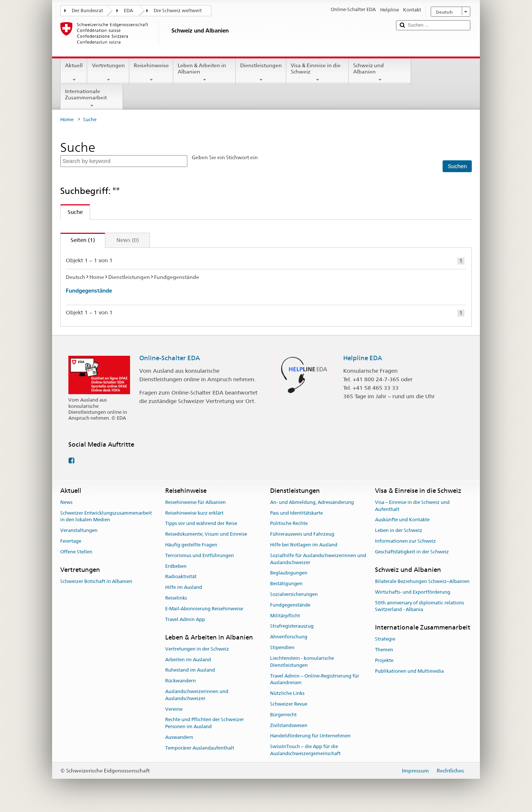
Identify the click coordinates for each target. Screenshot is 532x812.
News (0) (128, 240)
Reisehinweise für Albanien (195, 502)
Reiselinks (176, 598)
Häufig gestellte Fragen (191, 545)
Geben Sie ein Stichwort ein (225, 157)
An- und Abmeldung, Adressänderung (312, 502)
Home (67, 120)
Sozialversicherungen (294, 594)
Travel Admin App (185, 619)
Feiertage (71, 541)
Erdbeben (176, 566)
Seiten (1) (78, 240)
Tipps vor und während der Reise (201, 524)
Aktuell (74, 72)
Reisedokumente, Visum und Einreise (206, 534)
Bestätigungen (286, 584)
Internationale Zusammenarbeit (92, 98)
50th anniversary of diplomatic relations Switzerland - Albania (420, 606)
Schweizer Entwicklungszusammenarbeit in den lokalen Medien (106, 516)
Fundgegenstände (89, 291)
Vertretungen (108, 72)
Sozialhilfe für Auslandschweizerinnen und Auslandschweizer (318, 559)
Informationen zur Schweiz (405, 541)
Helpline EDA (363, 358)
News (66, 502)
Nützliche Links (287, 693)
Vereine (174, 709)
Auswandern (179, 737)
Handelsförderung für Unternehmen (310, 736)
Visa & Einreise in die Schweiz (318, 72)
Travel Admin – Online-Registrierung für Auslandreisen (315, 679)
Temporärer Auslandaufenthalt (200, 748)
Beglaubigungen (289, 573)
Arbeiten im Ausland (188, 660)
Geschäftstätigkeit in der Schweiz (412, 552)
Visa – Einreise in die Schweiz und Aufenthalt (412, 506)
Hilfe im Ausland (184, 588)
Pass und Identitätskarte (296, 513)
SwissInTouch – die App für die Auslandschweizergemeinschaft (305, 750)
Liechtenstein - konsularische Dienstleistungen (302, 662)
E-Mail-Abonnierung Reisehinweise (204, 609)
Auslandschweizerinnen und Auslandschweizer (197, 695)
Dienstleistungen (261, 72)
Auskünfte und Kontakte (402, 520)
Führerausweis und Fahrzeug (302, 534)
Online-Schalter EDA (170, 358)
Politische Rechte (289, 524)
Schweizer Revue (289, 704)
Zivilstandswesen (289, 725)
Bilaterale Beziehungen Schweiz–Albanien (422, 581)
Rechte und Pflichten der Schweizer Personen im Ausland (204, 723)
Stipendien (282, 647)
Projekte (384, 660)
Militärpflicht (285, 616)
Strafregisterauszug (292, 626)
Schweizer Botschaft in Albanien (96, 581)
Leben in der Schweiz (399, 530)
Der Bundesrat (87, 11)
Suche (72, 212)
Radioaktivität (181, 577)
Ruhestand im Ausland (190, 670)
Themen (384, 650)
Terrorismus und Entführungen (199, 555)
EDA (128, 11)
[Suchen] (457, 166)
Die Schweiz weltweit (178, 11)
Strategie (385, 639)
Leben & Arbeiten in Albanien (204, 72)
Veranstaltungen (79, 530)
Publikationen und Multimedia (409, 671)
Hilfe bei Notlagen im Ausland (304, 545)
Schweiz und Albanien (380, 72)
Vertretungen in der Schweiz (197, 649)
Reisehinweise (151, 72)
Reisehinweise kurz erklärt (194, 513)
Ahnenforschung (289, 637)
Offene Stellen (76, 552)
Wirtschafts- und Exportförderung (413, 592)
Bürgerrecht (283, 715)
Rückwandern (180, 681)
